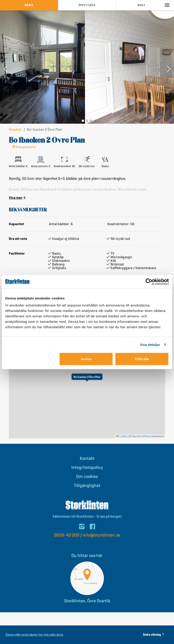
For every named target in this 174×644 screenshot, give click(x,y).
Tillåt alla (142, 359)
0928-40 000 (67, 535)
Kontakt (87, 458)
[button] (5, 69)
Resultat (15, 129)
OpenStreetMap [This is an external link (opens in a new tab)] (141, 436)
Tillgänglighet (87, 486)
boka (29, 5)
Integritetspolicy (87, 467)
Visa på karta (24, 147)
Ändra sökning (153, 634)
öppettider (87, 5)
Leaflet (122, 436)
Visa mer (17, 198)
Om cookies (87, 476)
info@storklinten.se (101, 535)
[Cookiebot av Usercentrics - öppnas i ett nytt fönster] (149, 282)
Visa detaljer (150, 344)
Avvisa (86, 359)
